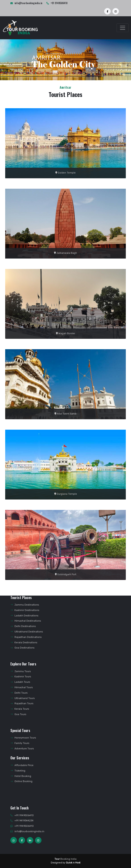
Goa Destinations (22, 648)
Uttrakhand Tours (22, 698)
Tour (57, 859)
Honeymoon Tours (23, 738)
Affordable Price (22, 765)
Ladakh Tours (20, 682)
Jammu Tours (21, 671)
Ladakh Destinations (24, 616)
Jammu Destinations (25, 605)
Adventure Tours (22, 749)
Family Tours (20, 743)
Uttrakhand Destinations (27, 632)
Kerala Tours (20, 709)
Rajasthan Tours (22, 703)
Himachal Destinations (26, 621)
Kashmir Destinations (25, 610)
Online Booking (21, 781)
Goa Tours (18, 714)
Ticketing (18, 771)
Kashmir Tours (21, 677)
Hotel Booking (21, 776)
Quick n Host (73, 863)
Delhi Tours (19, 693)
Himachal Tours (22, 687)
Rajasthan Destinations (26, 637)
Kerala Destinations (24, 643)
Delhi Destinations (23, 626)
